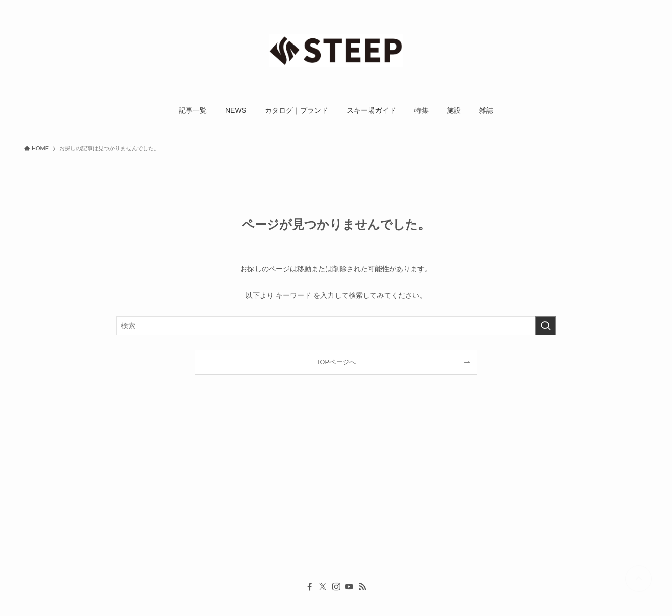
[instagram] (336, 587)
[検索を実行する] (545, 326)
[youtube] (349, 587)
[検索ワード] (336, 326)
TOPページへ (336, 362)
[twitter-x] (323, 587)
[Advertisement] (328, 495)
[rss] (362, 587)
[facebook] (310, 587)
